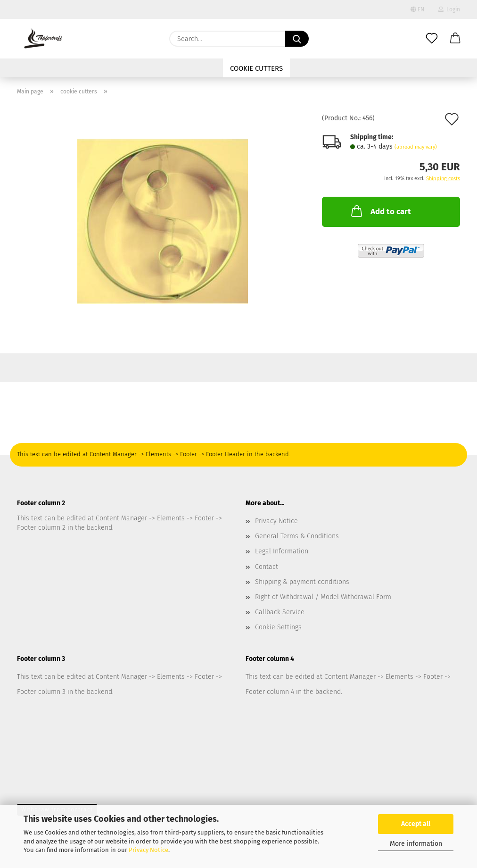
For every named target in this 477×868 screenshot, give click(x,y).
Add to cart (380, 211)
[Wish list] (432, 39)
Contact (267, 567)
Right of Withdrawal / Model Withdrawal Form (323, 597)
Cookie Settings (278, 627)
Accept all (416, 824)
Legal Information (282, 551)
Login (449, 9)
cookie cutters (256, 68)
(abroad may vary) (416, 147)
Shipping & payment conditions (302, 582)
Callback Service (280, 612)
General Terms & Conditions (297, 536)
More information (416, 844)
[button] (455, 39)
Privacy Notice (148, 850)
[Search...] (297, 39)
